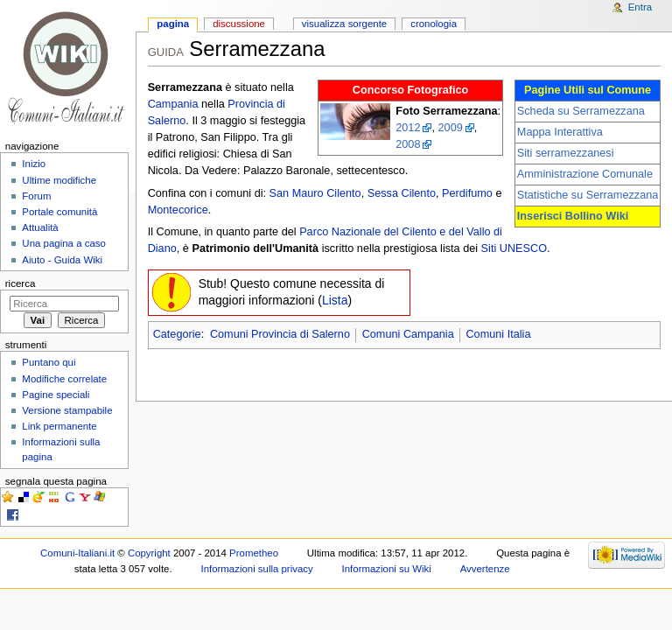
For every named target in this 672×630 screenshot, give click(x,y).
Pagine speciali (56, 395)
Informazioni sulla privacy (256, 569)
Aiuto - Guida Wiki (62, 260)
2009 (451, 128)
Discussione (239, 24)
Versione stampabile (67, 410)
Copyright (149, 553)
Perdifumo (467, 193)
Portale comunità (59, 212)
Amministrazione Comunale (585, 174)
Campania (173, 104)
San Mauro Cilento (315, 193)
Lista (335, 300)
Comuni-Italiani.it (77, 553)
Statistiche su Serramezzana (588, 195)
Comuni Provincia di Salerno (280, 334)
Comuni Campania (408, 334)
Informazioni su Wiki (387, 569)
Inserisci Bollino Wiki (573, 216)
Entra (640, 7)
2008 (408, 144)
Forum (36, 196)
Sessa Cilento (402, 193)
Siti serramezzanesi (566, 153)
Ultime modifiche (59, 180)
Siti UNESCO (514, 248)
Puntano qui (49, 362)
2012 (408, 128)
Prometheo (254, 553)
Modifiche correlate (64, 379)
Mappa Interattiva (560, 132)
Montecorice (178, 210)
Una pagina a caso (64, 243)
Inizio (34, 164)
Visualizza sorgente (344, 24)
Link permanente (59, 426)
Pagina (173, 24)
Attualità (40, 227)
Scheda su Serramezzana (581, 111)
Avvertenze (485, 569)
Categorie (177, 334)
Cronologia (434, 24)
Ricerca (21, 283)
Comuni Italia (498, 334)
